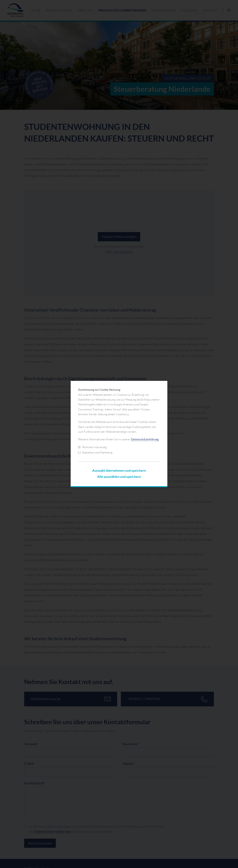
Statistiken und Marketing (95, 452)
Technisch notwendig (93, 447)
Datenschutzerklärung (145, 439)
